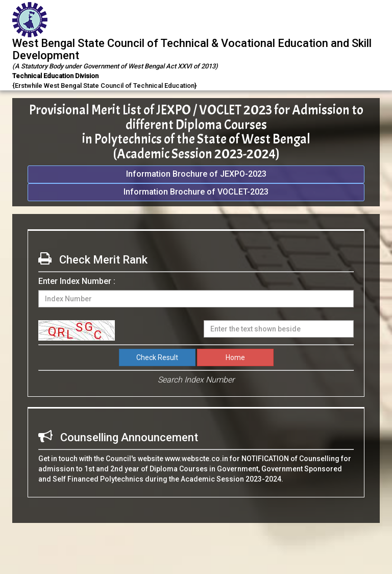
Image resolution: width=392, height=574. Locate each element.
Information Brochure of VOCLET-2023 (196, 192)
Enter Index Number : (77, 281)
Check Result (157, 357)
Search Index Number (196, 380)
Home (235, 357)
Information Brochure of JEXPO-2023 (196, 174)
